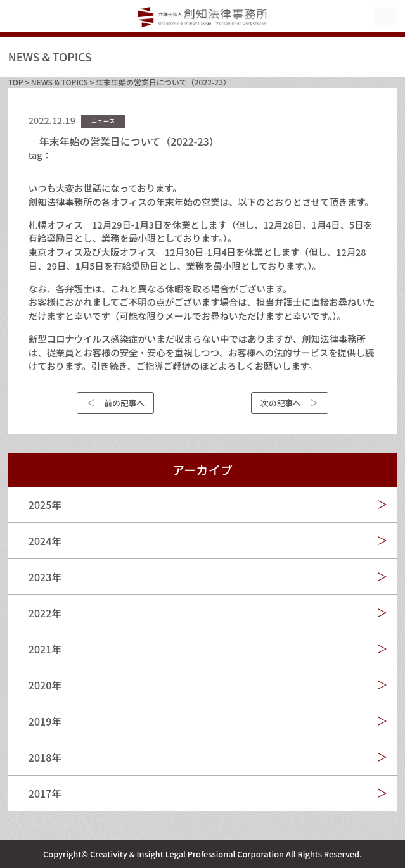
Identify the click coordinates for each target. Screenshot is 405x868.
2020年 (45, 685)
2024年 (45, 541)
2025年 (45, 505)
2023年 (45, 577)
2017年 (45, 793)
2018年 (45, 757)
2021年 (45, 649)
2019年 (45, 721)
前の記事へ (124, 403)
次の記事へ (281, 403)
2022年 (45, 613)
